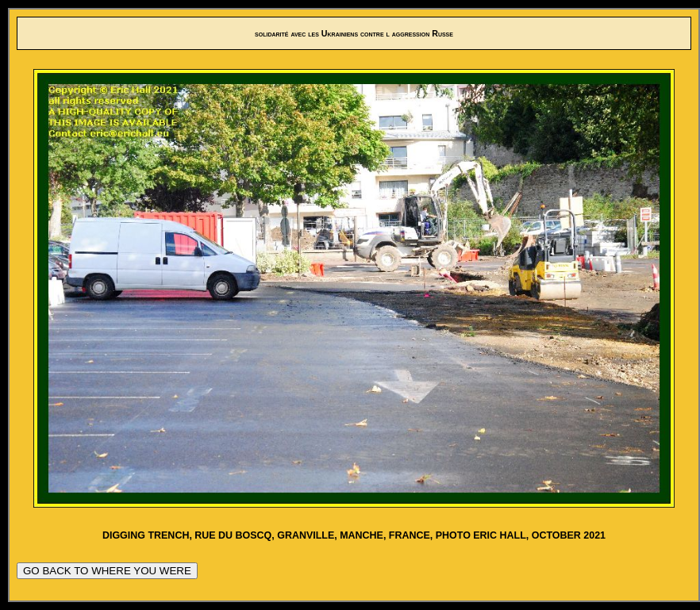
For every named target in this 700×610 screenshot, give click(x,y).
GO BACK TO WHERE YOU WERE (107, 571)
